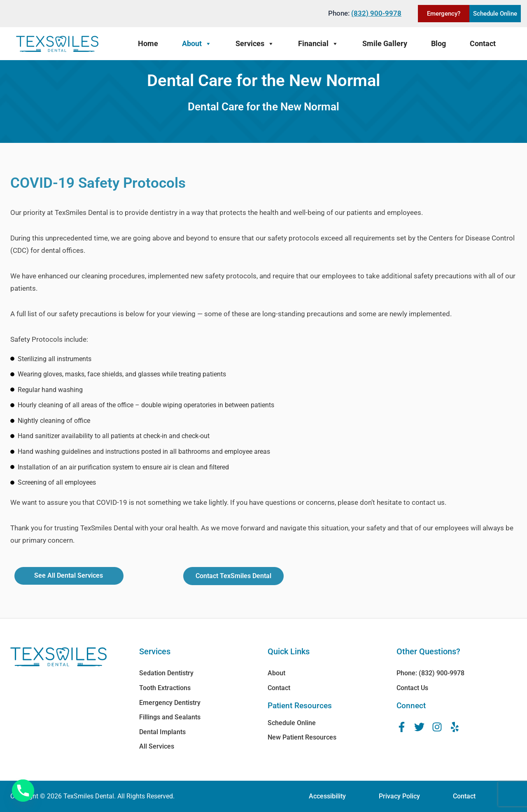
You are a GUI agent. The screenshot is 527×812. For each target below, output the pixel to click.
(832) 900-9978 (376, 13)
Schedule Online (495, 14)
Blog (438, 43)
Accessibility (327, 796)
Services (255, 44)
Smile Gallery (385, 43)
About (197, 44)
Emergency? (444, 14)
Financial (318, 44)
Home (148, 43)
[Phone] (23, 791)
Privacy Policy (399, 796)
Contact (483, 43)
